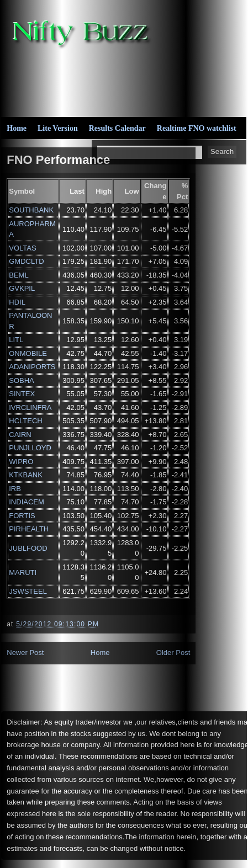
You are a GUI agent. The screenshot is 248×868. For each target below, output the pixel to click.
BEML (19, 275)
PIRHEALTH (29, 529)
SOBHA (22, 380)
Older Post (173, 653)
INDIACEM (27, 502)
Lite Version (58, 128)
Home (17, 128)
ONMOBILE (28, 353)
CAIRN (20, 435)
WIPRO (21, 462)
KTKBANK (26, 475)
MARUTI (23, 573)
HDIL (17, 302)
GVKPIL (22, 288)
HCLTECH (25, 421)
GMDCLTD (26, 261)
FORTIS (22, 516)
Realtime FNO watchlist (197, 128)
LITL (16, 340)
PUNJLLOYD (30, 448)
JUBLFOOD (28, 548)
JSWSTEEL (28, 591)
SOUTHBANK (31, 210)
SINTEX (22, 394)
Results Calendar (117, 128)
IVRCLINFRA (30, 408)
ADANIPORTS (32, 367)
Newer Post (25, 653)
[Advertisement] (152, 81)
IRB (15, 489)
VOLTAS (22, 248)
